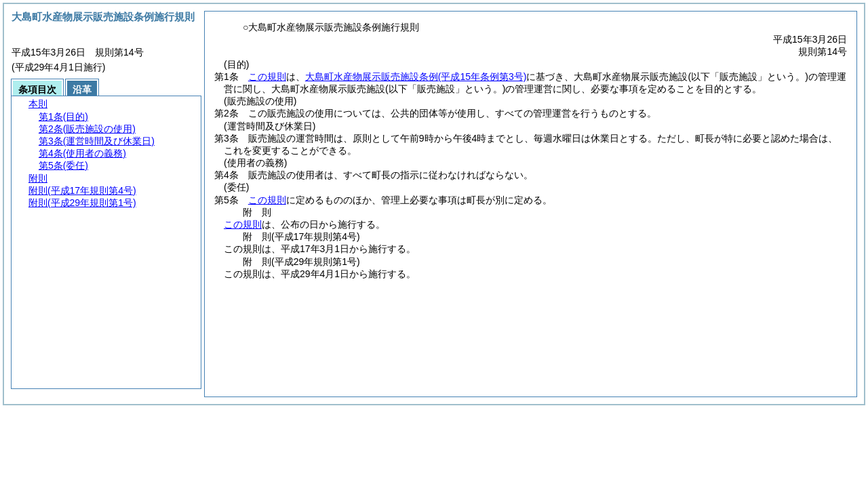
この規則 (267, 77)
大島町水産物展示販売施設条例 (416, 77)
